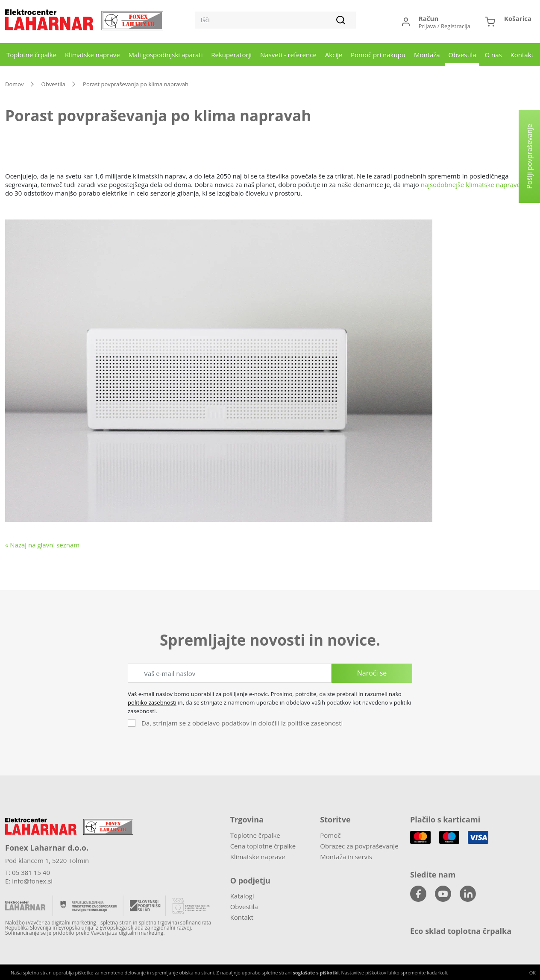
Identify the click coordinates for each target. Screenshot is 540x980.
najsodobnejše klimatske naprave (471, 184)
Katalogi (242, 896)
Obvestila (462, 55)
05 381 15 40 (31, 872)
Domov (15, 84)
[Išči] (276, 20)
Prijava (427, 26)
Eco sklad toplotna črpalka (461, 931)
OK (533, 973)
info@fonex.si (32, 881)
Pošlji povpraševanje (529, 156)
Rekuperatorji (231, 55)
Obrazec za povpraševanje (359, 846)
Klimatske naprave (92, 55)
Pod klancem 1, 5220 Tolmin (47, 860)
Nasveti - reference (288, 55)
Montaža (427, 55)
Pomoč (330, 835)
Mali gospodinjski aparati (166, 55)
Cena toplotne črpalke (263, 846)
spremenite (413, 973)
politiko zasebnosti (152, 702)
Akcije (334, 55)
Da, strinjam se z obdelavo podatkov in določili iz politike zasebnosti (242, 723)
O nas (493, 55)
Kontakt (522, 55)
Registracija (456, 26)
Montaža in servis (346, 857)
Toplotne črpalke (31, 55)
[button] (508, 22)
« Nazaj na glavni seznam (42, 545)
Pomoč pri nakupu (378, 55)
